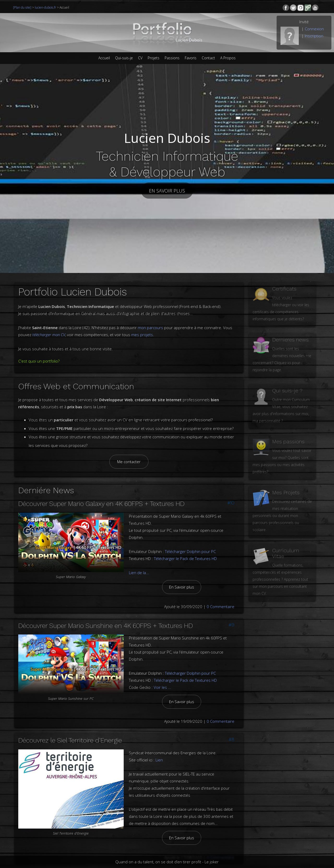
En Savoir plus (182, 582)
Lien (159, 755)
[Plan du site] (23, 7)
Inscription (314, 36)
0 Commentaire (220, 601)
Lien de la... (139, 567)
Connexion (314, 29)
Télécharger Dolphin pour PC (190, 546)
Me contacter (129, 461)
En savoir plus (167, 190)
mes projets (142, 335)
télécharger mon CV (49, 335)
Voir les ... (162, 682)
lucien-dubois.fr (45, 7)
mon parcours (150, 328)
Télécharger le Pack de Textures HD (185, 553)
